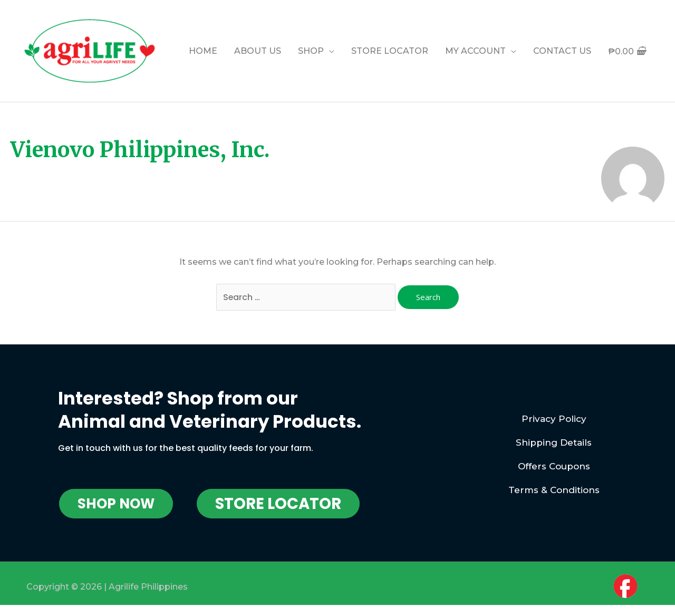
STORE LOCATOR (390, 51)
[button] (116, 504)
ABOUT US (258, 51)
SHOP (311, 51)
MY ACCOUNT (475, 51)
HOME (203, 51)
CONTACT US (562, 51)
